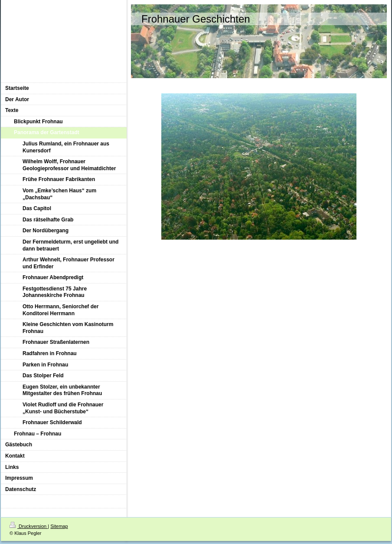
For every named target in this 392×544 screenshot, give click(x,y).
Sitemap (59, 526)
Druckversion (29, 526)
